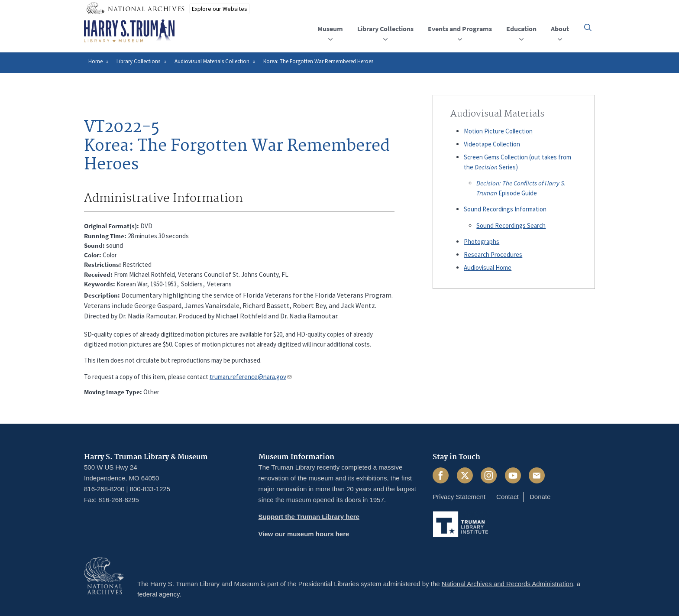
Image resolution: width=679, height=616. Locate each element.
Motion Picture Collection (498, 131)
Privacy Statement (459, 497)
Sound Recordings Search (511, 225)
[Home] (129, 31)
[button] (588, 28)
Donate (540, 497)
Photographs (482, 242)
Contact (508, 497)
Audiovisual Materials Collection (212, 61)
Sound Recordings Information (505, 209)
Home (95, 61)
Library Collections (138, 61)
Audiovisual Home (488, 267)
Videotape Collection (492, 144)
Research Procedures (493, 255)
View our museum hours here (304, 534)
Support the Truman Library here (309, 517)
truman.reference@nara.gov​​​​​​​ (251, 377)
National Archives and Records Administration (508, 584)
